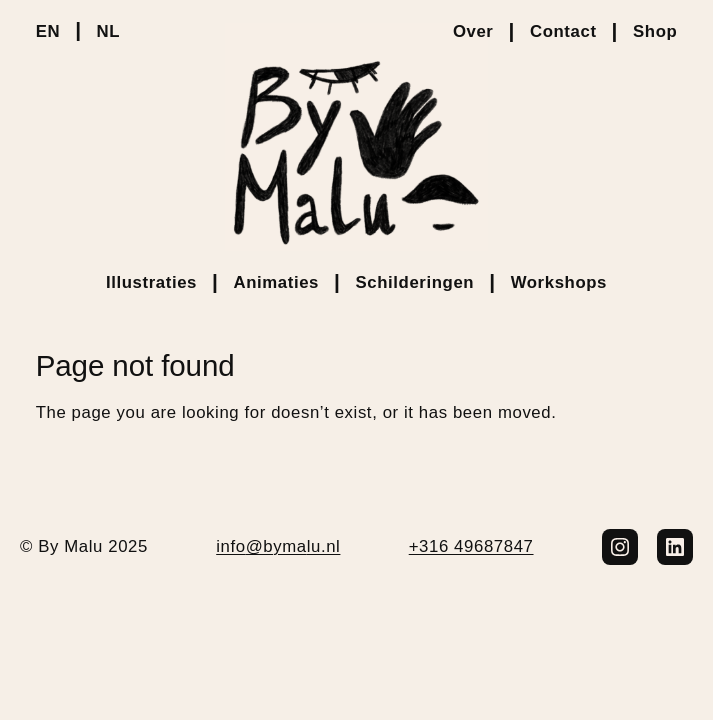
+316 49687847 (471, 546)
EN (48, 31)
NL (109, 31)
